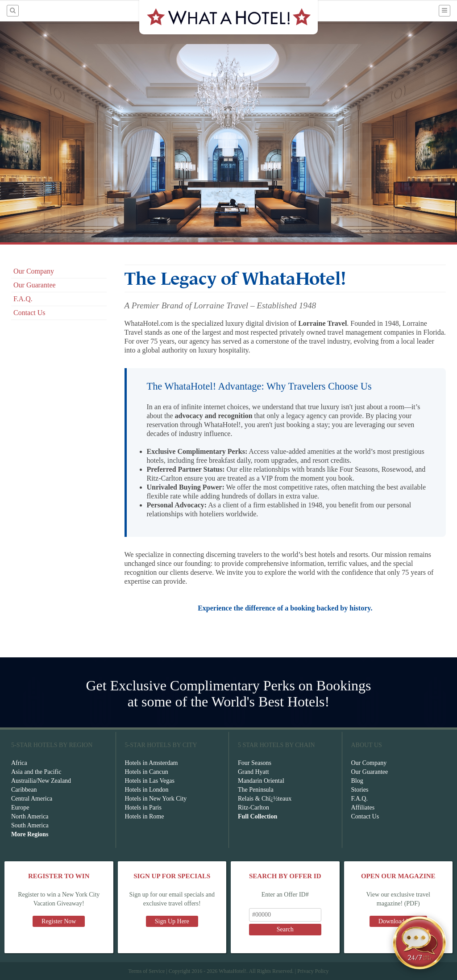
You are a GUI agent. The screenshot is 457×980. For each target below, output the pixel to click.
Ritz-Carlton (253, 808)
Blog (357, 781)
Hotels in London (147, 790)
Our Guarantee (35, 285)
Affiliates (363, 808)
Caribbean (24, 790)
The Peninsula (256, 790)
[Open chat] (420, 943)
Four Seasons (255, 763)
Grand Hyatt (253, 772)
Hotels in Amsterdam (152, 763)
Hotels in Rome (145, 816)
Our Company (34, 271)
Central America (32, 799)
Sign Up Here (172, 921)
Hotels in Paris (143, 808)
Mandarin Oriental (261, 781)
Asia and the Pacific (36, 772)
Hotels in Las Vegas (150, 781)
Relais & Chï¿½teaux (265, 799)
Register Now (59, 921)
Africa (19, 763)
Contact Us (29, 313)
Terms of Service (146, 971)
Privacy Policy (313, 971)
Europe (20, 808)
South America (30, 825)
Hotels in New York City (156, 799)
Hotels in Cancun (147, 772)
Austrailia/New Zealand (41, 781)
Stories (360, 790)
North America (30, 816)
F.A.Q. (23, 299)
